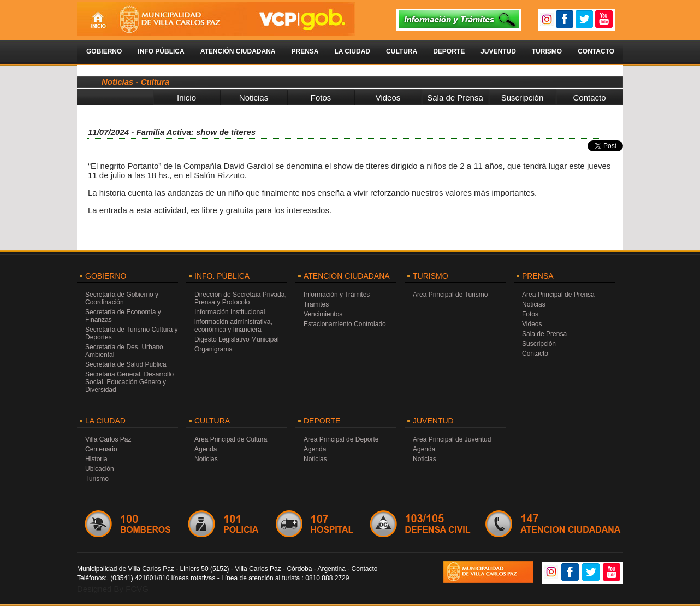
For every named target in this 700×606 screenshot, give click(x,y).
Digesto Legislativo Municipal (237, 339)
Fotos (321, 98)
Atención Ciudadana (238, 51)
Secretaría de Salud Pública (126, 364)
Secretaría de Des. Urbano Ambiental (124, 351)
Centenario (101, 449)
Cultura (402, 51)
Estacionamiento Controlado (345, 324)
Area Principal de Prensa (558, 295)
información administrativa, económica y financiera (233, 326)
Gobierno (104, 51)
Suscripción (523, 98)
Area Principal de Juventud (452, 439)
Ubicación (100, 469)
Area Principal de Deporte (341, 439)
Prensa (305, 51)
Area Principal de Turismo (450, 295)
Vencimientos (323, 314)
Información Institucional (230, 312)
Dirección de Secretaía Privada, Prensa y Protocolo (241, 298)
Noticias (254, 98)
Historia (96, 459)
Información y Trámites (337, 295)
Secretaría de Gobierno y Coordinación (122, 298)
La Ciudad (352, 51)
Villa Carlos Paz (108, 439)
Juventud (498, 51)
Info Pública (161, 51)
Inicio (186, 98)
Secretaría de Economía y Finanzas (123, 316)
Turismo (547, 51)
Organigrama (213, 349)
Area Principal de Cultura (231, 439)
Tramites (316, 304)
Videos (388, 98)
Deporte (449, 51)
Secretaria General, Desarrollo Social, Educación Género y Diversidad (129, 382)
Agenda (206, 449)
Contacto (596, 51)
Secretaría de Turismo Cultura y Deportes (131, 333)
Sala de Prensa (455, 98)
